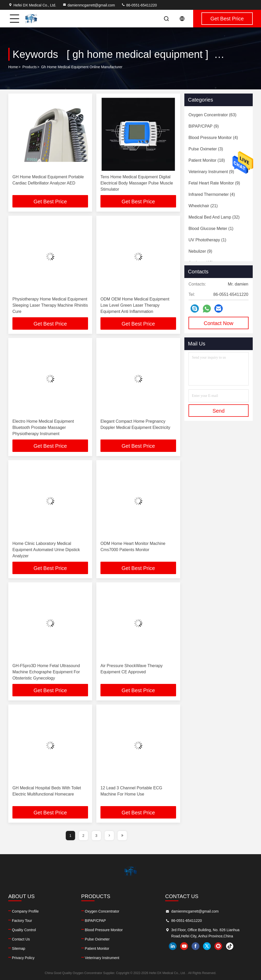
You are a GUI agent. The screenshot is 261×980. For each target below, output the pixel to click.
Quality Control (24, 930)
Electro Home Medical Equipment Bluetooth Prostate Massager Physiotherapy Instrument (43, 427)
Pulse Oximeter (97, 939)
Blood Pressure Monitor (104, 930)
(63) (212, 115)
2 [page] (83, 836)
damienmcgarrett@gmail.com (89, 5)
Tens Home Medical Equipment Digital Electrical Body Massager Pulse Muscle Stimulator (137, 183)
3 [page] (96, 836)
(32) (214, 217)
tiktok (230, 946)
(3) (206, 149)
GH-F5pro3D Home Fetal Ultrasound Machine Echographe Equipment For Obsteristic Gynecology (46, 672)
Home (13, 67)
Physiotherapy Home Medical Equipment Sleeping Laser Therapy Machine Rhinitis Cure (50, 305)
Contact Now (219, 323)
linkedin (173, 946)
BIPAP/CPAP (95, 921)
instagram (218, 946)
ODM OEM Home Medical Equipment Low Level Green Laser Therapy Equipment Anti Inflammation (135, 305)
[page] (109, 836)
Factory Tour (22, 921)
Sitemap (19, 948)
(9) (204, 126)
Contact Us (21, 939)
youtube (184, 946)
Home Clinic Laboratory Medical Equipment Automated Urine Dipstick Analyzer (46, 550)
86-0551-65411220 (139, 5)
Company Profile (25, 911)
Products (30, 67)
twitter (207, 946)
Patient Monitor (97, 948)
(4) (213, 138)
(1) (211, 229)
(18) (207, 160)
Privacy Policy (23, 958)
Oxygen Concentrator (102, 911)
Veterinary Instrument (102, 958)
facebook (195, 946)
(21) (203, 206)
